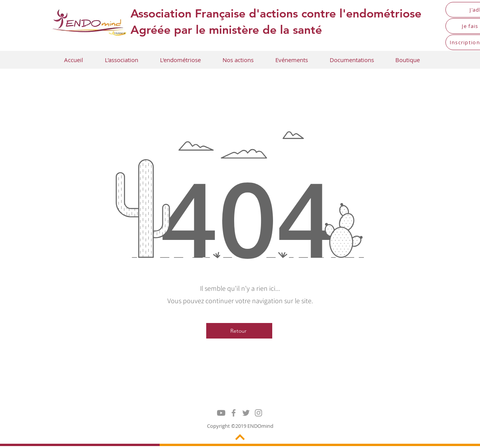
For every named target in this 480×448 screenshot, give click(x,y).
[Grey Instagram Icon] (258, 413)
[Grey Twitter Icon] (246, 413)
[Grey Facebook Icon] (234, 413)
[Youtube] (221, 413)
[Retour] (239, 331)
